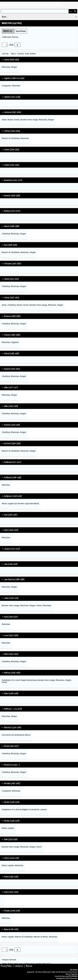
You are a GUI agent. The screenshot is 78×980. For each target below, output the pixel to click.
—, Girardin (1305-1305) (11, 425)
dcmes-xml (13, 964)
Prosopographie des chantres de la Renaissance (31, 4)
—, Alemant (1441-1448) (11, 97)
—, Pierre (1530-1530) (10, 892)
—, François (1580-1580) (11, 335)
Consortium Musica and (61, 976)
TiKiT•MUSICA (74, 970)
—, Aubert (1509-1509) (11, 149)
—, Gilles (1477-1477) (10, 387)
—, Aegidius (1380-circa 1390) (13, 78)
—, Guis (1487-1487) (10, 515)
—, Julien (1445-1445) (10, 598)
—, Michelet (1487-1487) (11, 783)
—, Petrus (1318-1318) (10, 858)
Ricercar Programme (72, 974)
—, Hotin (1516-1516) (10, 530)
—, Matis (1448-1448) (10, 693)
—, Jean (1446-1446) (10, 564)
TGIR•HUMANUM (73, 976)
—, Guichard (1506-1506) (11, 443)
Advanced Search (71, 11)
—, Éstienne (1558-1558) (11, 316)
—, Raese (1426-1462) (10, 929)
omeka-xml (40, 964)
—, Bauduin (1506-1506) (11, 195)
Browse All (8, 31)
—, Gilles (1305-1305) (10, 406)
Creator (21, 54)
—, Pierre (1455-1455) (10, 877)
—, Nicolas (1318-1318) (11, 802)
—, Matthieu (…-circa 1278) (12, 709)
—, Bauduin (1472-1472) (11, 211)
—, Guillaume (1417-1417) (12, 462)
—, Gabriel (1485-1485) (11, 353)
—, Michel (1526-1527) (10, 746)
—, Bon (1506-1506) (9, 245)
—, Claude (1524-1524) (10, 279)
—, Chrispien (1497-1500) (11, 263)
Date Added (30, 54)
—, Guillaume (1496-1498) (12, 477)
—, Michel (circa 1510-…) (11, 765)
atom (4, 964)
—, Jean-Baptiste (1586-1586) (13, 579)
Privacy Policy (6, 966)
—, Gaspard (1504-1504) (11, 369)
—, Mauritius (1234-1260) (12, 727)
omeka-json (29, 964)
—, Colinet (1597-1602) (11, 297)
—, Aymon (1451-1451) (11, 165)
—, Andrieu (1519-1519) (11, 131)
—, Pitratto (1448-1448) (11, 911)
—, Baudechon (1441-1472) (12, 180)
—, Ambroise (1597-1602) (12, 112)
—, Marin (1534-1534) (10, 654)
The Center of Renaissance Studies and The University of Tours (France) (56, 972)
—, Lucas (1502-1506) (10, 635)
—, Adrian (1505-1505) (10, 59)
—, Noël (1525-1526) (10, 839)
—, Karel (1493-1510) (10, 617)
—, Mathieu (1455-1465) (11, 673)
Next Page (17, 45)
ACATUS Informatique (71, 978)
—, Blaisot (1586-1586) (11, 226)
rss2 (48, 964)
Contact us (19, 966)
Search (75, 11)
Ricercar (29, 966)
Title (13, 54)
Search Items (21, 31)
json (21, 964)
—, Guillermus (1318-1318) (12, 496)
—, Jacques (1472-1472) (11, 549)
